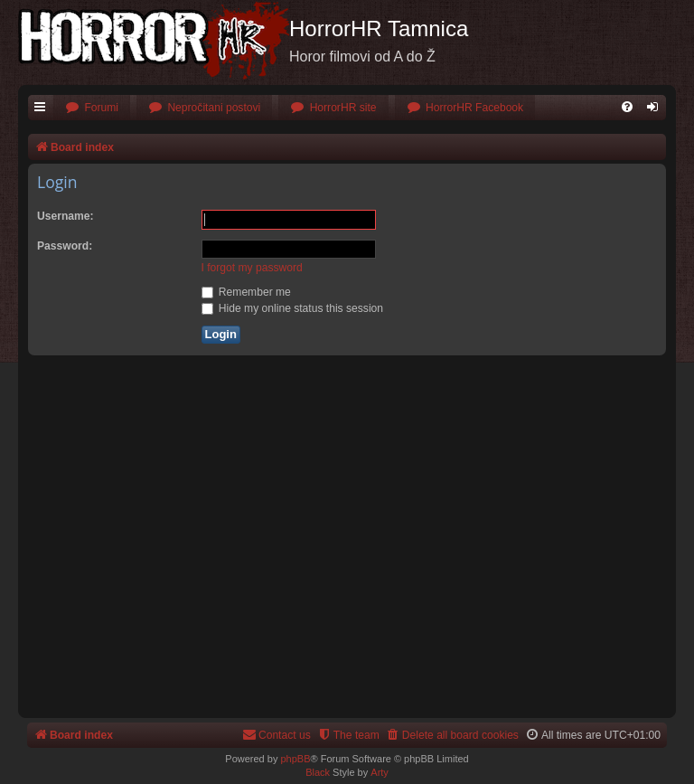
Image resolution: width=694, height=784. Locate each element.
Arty (380, 772)
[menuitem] (92, 108)
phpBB (295, 759)
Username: (66, 216)
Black (318, 772)
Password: (65, 246)
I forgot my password (252, 268)
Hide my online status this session (293, 308)
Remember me (246, 292)
